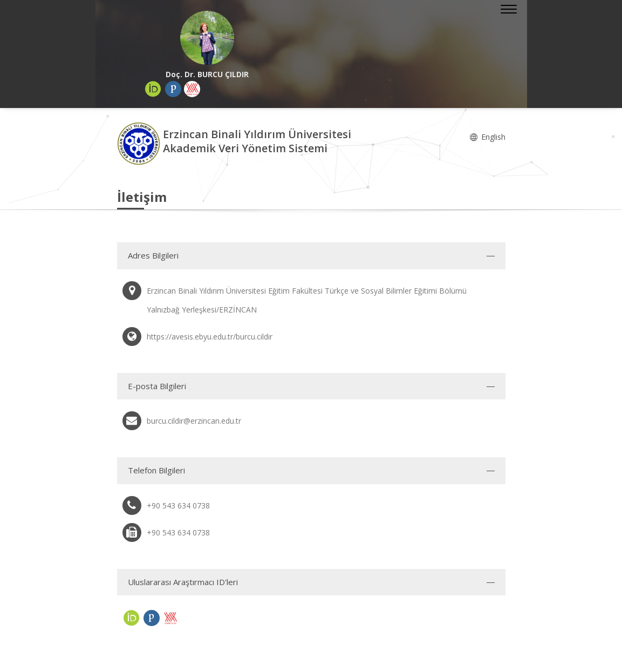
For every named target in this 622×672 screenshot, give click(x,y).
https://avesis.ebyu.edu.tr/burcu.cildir (210, 337)
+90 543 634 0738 (178, 505)
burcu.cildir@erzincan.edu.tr (194, 421)
